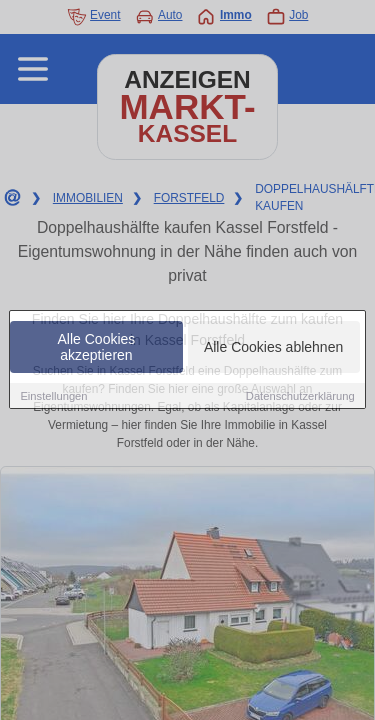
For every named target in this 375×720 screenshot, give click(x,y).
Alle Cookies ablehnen (273, 347)
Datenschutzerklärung (300, 396)
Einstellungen (53, 396)
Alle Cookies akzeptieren (97, 347)
